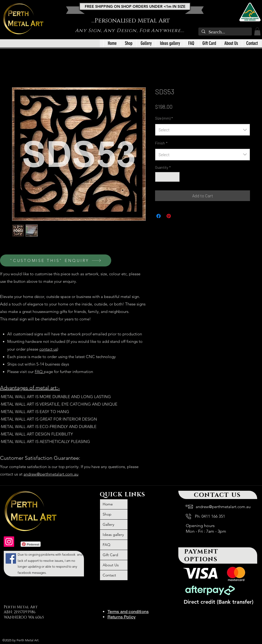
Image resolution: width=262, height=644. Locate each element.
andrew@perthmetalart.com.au (51, 474)
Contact (109, 575)
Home (108, 504)
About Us (111, 565)
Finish (161, 143)
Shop (107, 514)
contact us (48, 349)
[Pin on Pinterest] (169, 216)
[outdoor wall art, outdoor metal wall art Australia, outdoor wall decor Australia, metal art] (9, 542)
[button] (257, 32)
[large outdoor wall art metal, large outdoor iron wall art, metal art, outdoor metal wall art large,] (11, 558)
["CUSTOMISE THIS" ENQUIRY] (56, 260)
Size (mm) (164, 118)
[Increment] (176, 177)
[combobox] (203, 130)
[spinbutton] (167, 177)
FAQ (39, 372)
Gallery (108, 524)
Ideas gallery (113, 535)
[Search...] (225, 32)
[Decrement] (159, 177)
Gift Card (110, 555)
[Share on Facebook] (159, 216)
